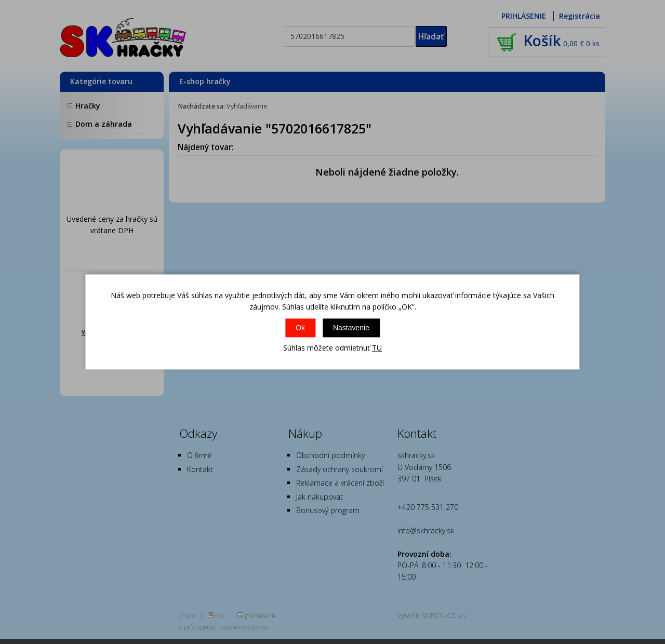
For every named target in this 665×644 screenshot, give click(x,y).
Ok (300, 328)
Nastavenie (351, 328)
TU (377, 348)
